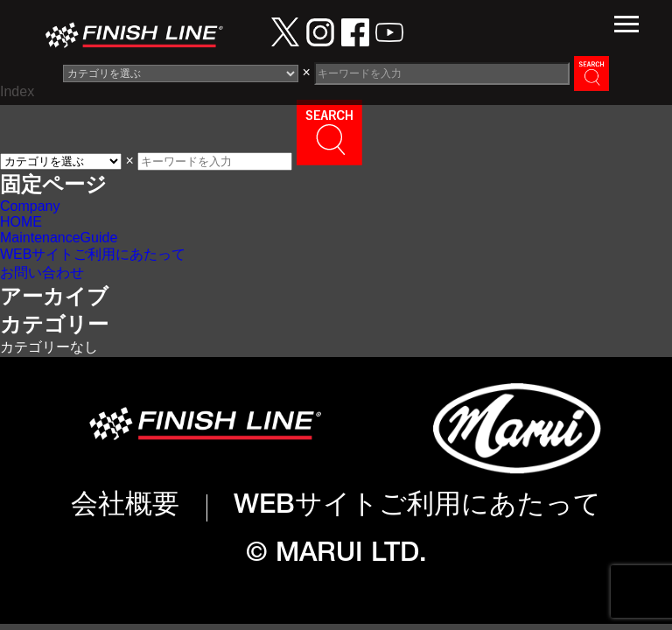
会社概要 (125, 507)
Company (30, 206)
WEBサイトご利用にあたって (93, 254)
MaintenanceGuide (59, 238)
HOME (21, 222)
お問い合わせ (42, 273)
